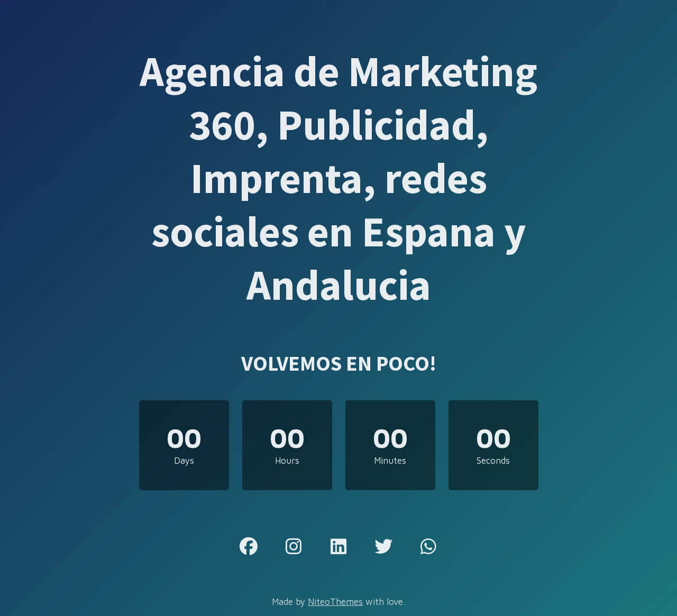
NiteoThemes (335, 602)
